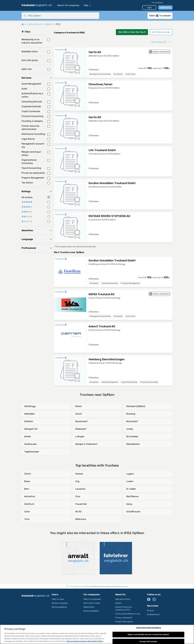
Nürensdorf (132, 421)
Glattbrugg (30, 406)
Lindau (130, 429)
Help (87, 5)
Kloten (79, 406)
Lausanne (80, 489)
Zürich (79, 414)
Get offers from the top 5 (132, 32)
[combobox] (63, 16)
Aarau (129, 504)
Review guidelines (59, 607)
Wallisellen (30, 414)
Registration (165, 8)
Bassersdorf (82, 421)
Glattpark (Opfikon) (136, 406)
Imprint (118, 603)
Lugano (130, 474)
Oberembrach (133, 444)
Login (149, 8)
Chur (78, 496)
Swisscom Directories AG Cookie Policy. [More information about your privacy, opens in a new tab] (85, 641)
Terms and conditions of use (128, 614)
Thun (27, 519)
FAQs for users (58, 599)
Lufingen (80, 437)
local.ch (150, 611)
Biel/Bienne (132, 496)
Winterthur (30, 496)
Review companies (60, 603)
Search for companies (68, 5)
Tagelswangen (32, 452)
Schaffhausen (133, 512)
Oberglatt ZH (31, 429)
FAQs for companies (92, 599)
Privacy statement (124, 618)
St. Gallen (131, 489)
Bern (27, 489)
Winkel (27, 437)
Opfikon (49, 24)
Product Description (124, 622)
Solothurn (29, 504)
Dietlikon (29, 421)
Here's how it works (92, 603)
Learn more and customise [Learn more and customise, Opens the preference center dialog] (148, 628)
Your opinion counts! (99, 586)
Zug (77, 481)
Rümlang (131, 414)
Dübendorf (81, 429)
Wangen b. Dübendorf (86, 444)
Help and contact (123, 599)
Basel (27, 481)
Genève (79, 474)
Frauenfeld (81, 504)
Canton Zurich (34, 24)
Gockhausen (31, 444)
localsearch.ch (153, 614)
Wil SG (78, 512)
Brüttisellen (132, 437)
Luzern (130, 481)
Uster (27, 512)
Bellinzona (81, 519)
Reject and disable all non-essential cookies (148, 634)
